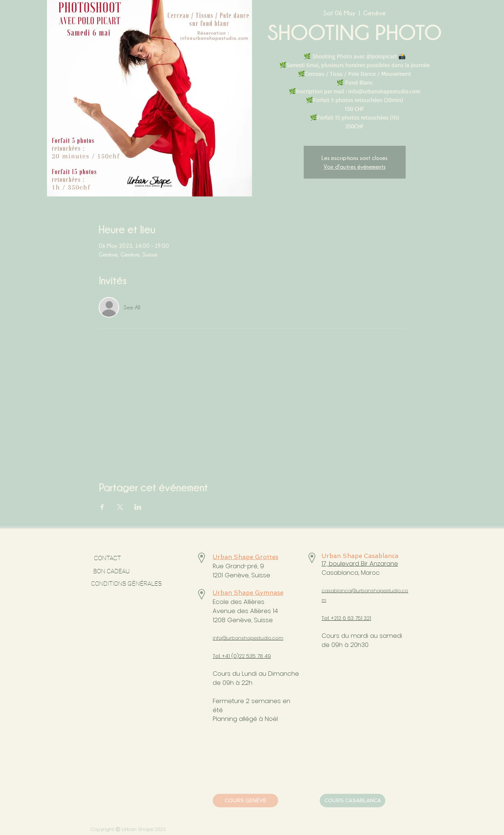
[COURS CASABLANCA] (353, 801)
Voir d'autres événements (355, 167)
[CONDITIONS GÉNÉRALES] (126, 584)
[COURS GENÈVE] (245, 801)
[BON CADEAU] (131, 571)
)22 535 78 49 (254, 656)
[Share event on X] (120, 507)
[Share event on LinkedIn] (138, 507)
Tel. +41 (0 (225, 656)
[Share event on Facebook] (102, 507)
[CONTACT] (107, 558)
